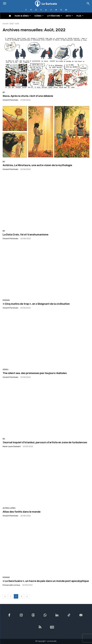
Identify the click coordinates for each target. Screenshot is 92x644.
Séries (6, 369)
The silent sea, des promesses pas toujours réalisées (35, 373)
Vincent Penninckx (10, 100)
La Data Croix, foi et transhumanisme (26, 235)
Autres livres (9, 508)
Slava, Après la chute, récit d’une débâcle (28, 96)
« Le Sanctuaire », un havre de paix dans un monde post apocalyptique (46, 581)
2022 (12, 24)
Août (17, 24)
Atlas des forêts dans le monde (22, 512)
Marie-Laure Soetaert (12, 446)
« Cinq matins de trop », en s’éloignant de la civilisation (36, 304)
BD (4, 92)
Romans (6, 300)
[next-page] (27, 596)
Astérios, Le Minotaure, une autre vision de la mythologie (37, 165)
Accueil (5, 24)
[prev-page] (5, 596)
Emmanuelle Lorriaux (11, 585)
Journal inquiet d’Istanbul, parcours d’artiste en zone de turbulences (45, 442)
